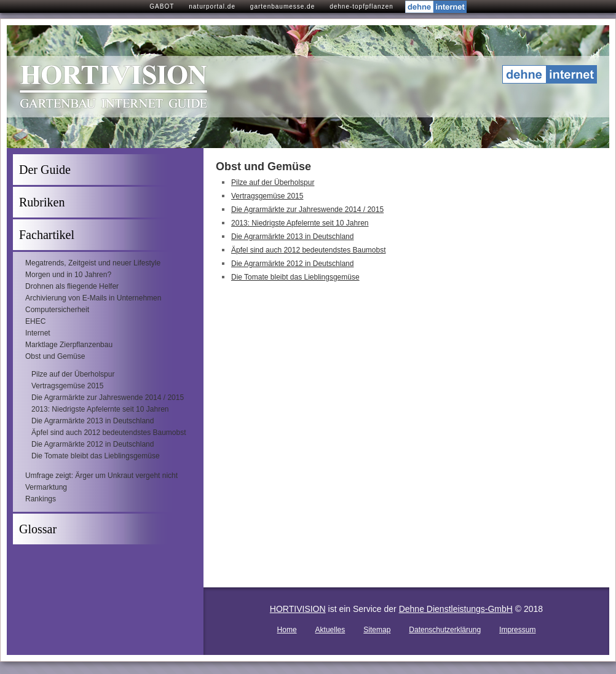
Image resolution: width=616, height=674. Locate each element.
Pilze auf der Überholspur (73, 374)
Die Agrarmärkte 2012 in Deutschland (93, 444)
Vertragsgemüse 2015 (67, 386)
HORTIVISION (298, 609)
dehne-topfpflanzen (361, 6)
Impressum (517, 630)
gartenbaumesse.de (282, 6)
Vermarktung (46, 487)
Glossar (38, 529)
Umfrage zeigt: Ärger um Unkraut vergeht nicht (101, 476)
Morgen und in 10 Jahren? (68, 275)
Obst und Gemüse (55, 356)
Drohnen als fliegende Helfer (72, 286)
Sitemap (377, 630)
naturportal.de (212, 6)
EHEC (35, 321)
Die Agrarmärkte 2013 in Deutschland (93, 421)
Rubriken (42, 202)
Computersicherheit (57, 310)
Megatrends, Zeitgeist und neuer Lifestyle (93, 263)
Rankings (41, 499)
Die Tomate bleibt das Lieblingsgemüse (96, 456)
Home (287, 630)
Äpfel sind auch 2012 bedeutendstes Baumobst (109, 433)
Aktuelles (330, 630)
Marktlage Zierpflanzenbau (69, 345)
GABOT (162, 6)
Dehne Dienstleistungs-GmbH (456, 609)
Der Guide (45, 170)
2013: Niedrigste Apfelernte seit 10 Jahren (100, 409)
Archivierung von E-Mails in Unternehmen (93, 298)
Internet (38, 333)
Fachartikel (47, 235)
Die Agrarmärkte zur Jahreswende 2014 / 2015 (108, 398)
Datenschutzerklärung (445, 630)
